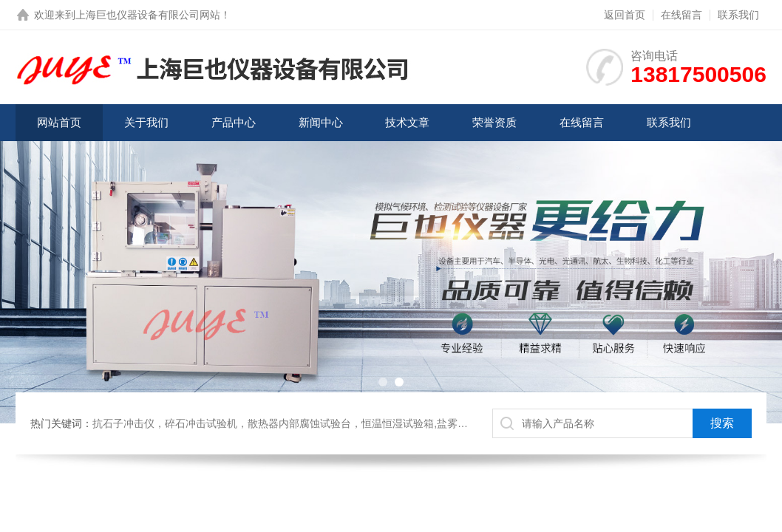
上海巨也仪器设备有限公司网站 (148, 15)
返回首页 (625, 15)
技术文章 (407, 122)
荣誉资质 (494, 122)
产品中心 (234, 122)
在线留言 (681, 15)
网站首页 (59, 122)
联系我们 (738, 15)
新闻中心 (321, 122)
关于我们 (146, 122)
